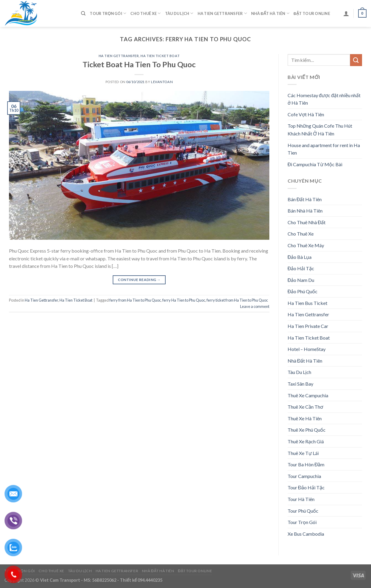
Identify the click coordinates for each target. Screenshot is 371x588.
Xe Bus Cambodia (306, 534)
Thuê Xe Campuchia (308, 395)
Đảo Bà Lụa (300, 257)
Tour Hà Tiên (301, 499)
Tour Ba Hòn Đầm (306, 464)
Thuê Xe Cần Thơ (305, 407)
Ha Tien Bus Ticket (307, 303)
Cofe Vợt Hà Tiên (306, 114)
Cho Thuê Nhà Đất (307, 222)
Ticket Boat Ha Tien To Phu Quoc (139, 64)
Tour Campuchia (304, 476)
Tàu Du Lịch (179, 13)
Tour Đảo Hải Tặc (306, 487)
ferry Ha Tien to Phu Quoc (184, 300)
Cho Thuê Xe (145, 13)
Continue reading (139, 280)
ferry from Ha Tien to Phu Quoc (135, 300)
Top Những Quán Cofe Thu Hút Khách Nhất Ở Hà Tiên (320, 130)
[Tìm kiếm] (83, 13)
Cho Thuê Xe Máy (306, 245)
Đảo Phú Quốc (303, 291)
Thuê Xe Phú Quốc (307, 430)
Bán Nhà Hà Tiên (305, 211)
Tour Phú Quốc (303, 511)
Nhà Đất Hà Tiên (270, 13)
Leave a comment (255, 306)
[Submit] (356, 60)
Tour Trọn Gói (108, 13)
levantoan (162, 82)
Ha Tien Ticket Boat (160, 56)
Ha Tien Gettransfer (222, 13)
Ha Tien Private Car (308, 326)
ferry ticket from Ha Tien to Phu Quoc (237, 300)
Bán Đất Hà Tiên (305, 199)
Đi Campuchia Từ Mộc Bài (315, 164)
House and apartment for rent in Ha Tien (324, 149)
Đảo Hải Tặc (301, 268)
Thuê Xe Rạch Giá (306, 441)
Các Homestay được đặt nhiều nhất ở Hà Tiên (324, 99)
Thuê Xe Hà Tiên (305, 418)
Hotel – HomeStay (307, 349)
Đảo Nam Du (301, 280)
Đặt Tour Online (312, 13)
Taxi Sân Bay (300, 384)
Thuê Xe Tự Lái (303, 453)
